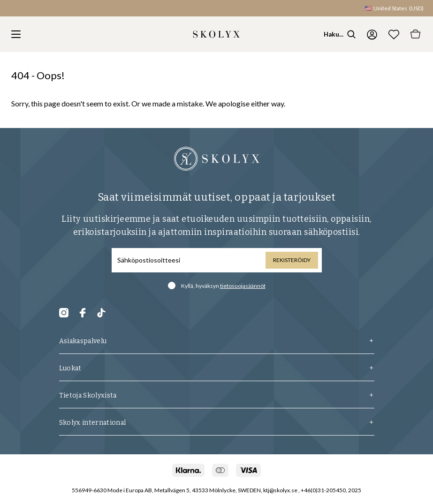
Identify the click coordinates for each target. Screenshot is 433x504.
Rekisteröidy (292, 260)
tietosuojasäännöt (243, 286)
